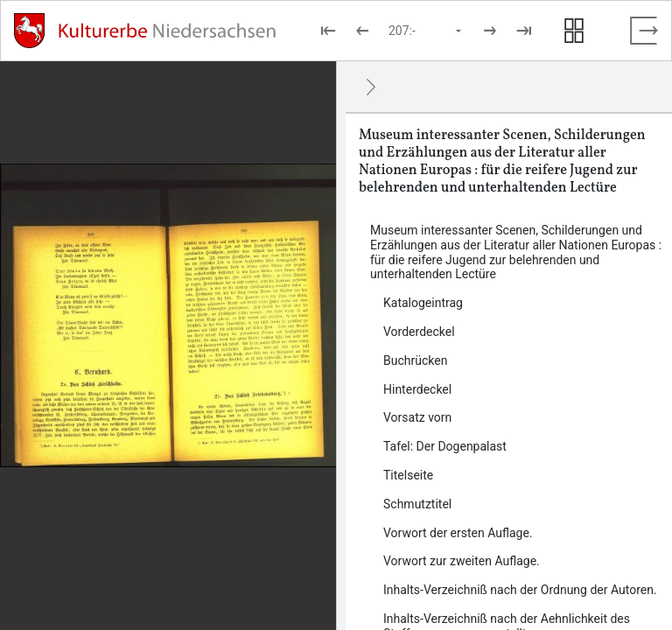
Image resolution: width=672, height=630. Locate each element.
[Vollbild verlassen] (644, 31)
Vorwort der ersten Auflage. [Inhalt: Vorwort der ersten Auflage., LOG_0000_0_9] (458, 533)
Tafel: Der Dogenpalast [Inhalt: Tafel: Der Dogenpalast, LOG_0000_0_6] (445, 446)
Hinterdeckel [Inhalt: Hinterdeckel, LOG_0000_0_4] (417, 389)
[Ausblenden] (371, 87)
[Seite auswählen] (426, 31)
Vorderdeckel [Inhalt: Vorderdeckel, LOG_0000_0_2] (419, 332)
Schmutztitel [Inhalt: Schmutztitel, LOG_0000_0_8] (417, 504)
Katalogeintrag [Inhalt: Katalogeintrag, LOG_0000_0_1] (423, 303)
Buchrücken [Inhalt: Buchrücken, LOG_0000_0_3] (415, 360)
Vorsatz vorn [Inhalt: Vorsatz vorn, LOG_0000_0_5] (417, 417)
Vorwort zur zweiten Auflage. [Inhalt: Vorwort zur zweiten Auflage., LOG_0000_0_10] (462, 561)
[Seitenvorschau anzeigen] (574, 31)
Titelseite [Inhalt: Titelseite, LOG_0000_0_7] (408, 475)
